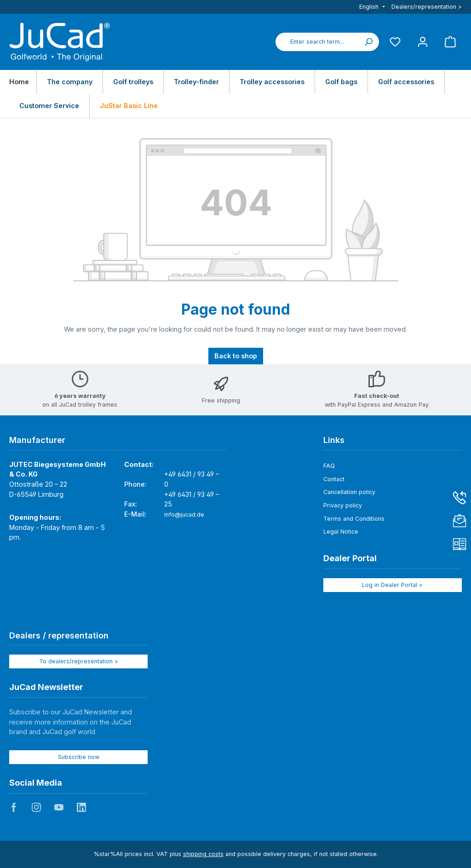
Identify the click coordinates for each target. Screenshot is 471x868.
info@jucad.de (184, 514)
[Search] (368, 42)
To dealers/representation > (79, 661)
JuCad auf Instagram (36, 807)
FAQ (329, 466)
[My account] (423, 42)
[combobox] (317, 42)
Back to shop (236, 356)
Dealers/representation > (427, 7)
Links (334, 440)
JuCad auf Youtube (59, 807)
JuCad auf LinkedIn (81, 807)
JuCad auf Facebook (14, 807)
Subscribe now (79, 757)
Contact (334, 479)
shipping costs (203, 854)
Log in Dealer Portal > (392, 585)
